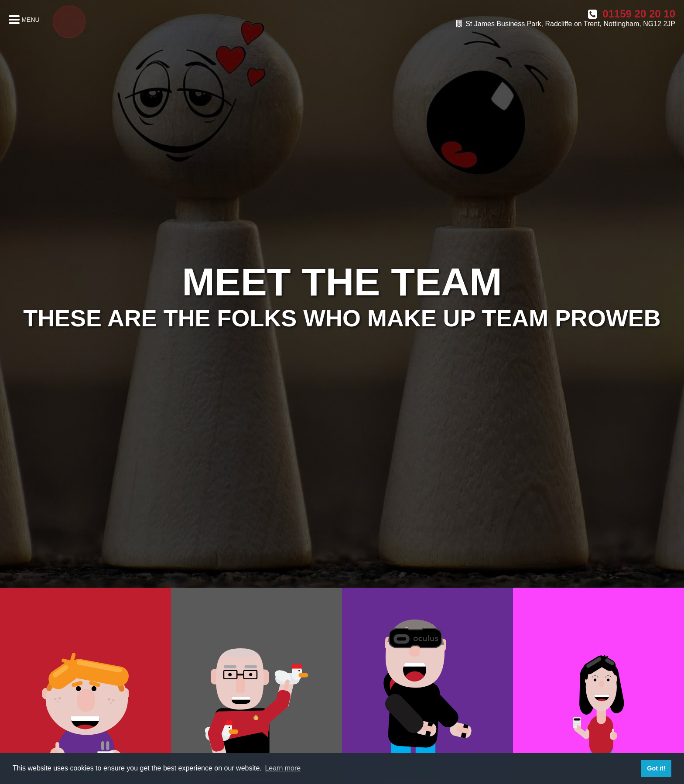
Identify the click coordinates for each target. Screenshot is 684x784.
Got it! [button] (656, 768)
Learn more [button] (283, 768)
